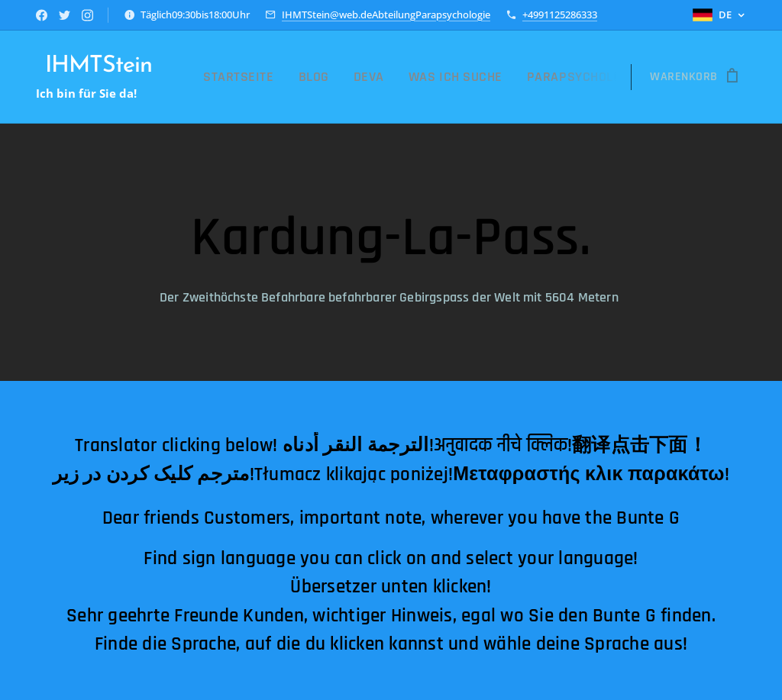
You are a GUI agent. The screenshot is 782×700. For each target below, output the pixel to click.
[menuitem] (285, 77)
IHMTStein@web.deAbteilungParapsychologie (386, 15)
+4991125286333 (560, 15)
